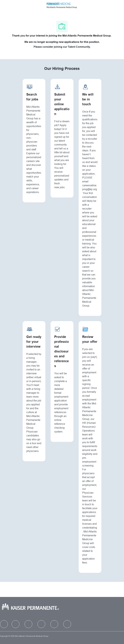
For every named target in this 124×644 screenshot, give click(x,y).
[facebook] (4, 624)
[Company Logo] (62, 5)
